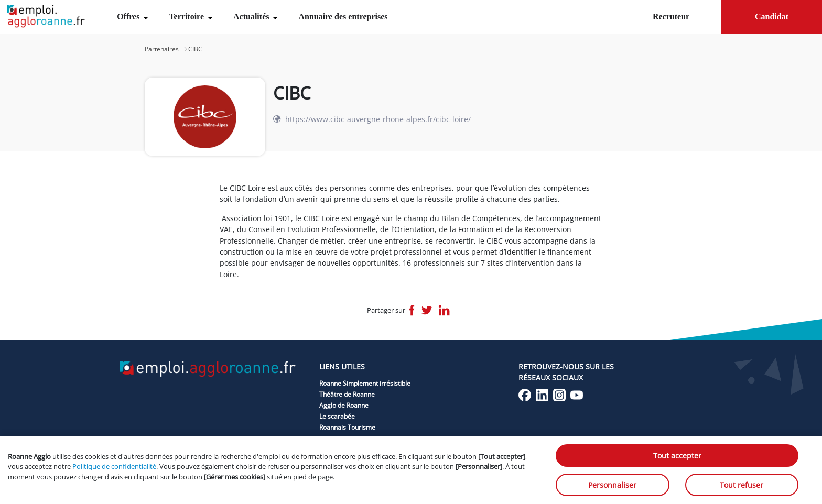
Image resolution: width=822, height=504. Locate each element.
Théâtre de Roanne (347, 394)
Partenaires (162, 49)
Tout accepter (677, 456)
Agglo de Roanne (344, 405)
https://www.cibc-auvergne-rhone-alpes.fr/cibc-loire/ (378, 119)
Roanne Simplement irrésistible (365, 383)
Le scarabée (337, 416)
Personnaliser (612, 485)
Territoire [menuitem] (187, 17)
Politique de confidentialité (114, 466)
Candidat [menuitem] (772, 17)
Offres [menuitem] (129, 17)
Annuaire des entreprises (343, 17)
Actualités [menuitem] (252, 17)
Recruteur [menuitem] (671, 17)
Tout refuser (742, 485)
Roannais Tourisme (347, 427)
